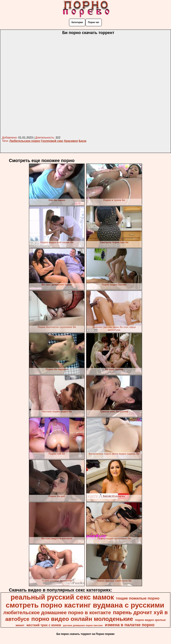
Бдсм (82, 141)
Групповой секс (52, 141)
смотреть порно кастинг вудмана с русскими (85, 605)
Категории (77, 22)
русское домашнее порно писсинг (83, 625)
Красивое (71, 141)
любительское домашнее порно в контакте (57, 612)
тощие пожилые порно (137, 598)
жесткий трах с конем (44, 625)
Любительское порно (25, 141)
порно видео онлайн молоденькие (82, 619)
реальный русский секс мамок (62, 597)
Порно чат (94, 22)
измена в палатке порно (130, 625)
